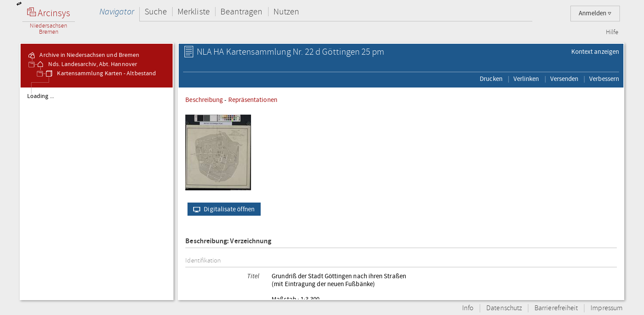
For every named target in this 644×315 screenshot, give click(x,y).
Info (468, 308)
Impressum (607, 308)
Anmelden (595, 13)
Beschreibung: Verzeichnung (228, 241)
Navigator (117, 12)
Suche (156, 12)
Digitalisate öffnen (222, 209)
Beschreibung (204, 100)
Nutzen (286, 12)
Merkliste (194, 12)
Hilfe (612, 32)
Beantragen (242, 12)
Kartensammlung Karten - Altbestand (100, 73)
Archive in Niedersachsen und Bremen (83, 55)
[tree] (97, 193)
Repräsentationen (253, 100)
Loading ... (41, 96)
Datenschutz (504, 308)
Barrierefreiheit (556, 308)
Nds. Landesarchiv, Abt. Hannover (87, 64)
